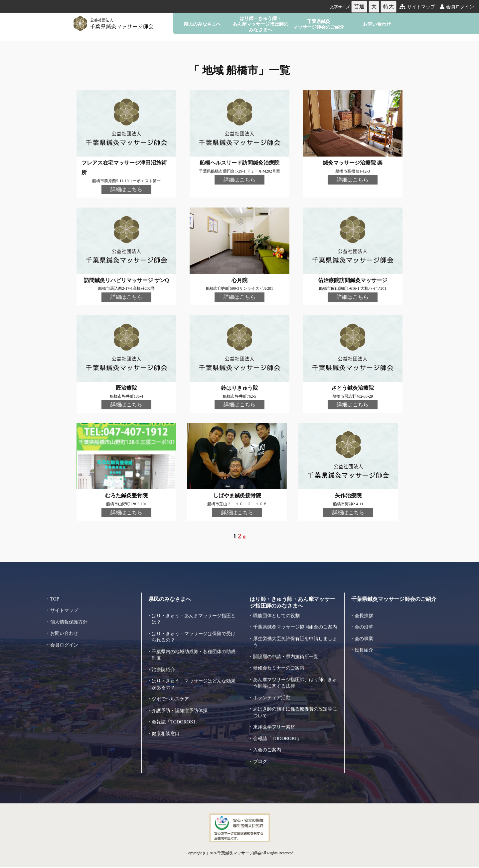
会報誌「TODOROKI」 (177, 720)
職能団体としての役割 (278, 613)
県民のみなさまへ (202, 24)
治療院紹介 (164, 667)
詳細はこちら (126, 189)
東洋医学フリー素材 (276, 731)
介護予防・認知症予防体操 (182, 708)
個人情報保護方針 (70, 620)
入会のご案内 (268, 754)
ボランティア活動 (273, 702)
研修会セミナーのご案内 (281, 672)
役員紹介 (365, 648)
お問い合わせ (377, 24)
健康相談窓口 (167, 731)
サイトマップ (417, 7)
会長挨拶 (365, 613)
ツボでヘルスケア (172, 697)
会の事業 (365, 636)
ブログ (261, 766)
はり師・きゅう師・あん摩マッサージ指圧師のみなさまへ (260, 24)
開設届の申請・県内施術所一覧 (288, 661)
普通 (359, 6)
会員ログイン (457, 7)
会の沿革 (365, 625)
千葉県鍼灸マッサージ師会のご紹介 (319, 24)
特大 (389, 6)
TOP (55, 597)
